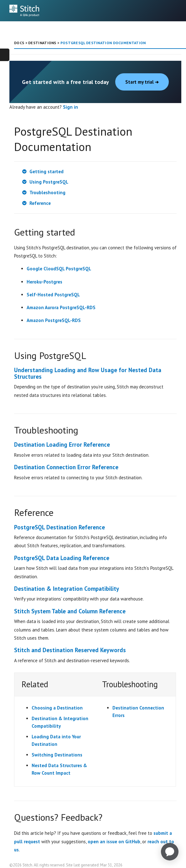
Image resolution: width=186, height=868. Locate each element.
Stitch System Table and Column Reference (70, 611)
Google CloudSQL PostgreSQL (59, 269)
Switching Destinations (57, 755)
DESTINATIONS (42, 43)
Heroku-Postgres (44, 282)
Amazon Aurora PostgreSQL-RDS (61, 307)
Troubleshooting (47, 192)
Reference (40, 203)
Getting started (46, 172)
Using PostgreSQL (49, 182)
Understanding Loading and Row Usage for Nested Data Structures (88, 373)
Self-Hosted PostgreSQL (53, 295)
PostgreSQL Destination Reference (59, 527)
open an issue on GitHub (114, 842)
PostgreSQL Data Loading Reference (62, 558)
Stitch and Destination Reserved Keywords (70, 650)
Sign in (70, 107)
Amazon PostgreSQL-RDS (54, 320)
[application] (170, 852)
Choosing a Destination (57, 708)
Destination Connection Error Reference (66, 467)
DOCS (19, 43)
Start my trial (142, 82)
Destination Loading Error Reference (62, 444)
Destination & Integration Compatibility (67, 589)
